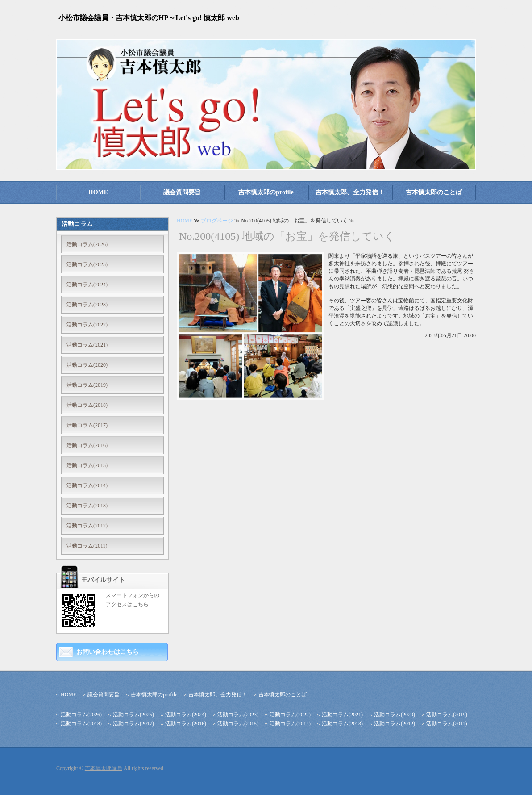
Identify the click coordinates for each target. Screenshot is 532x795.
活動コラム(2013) (87, 506)
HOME (98, 192)
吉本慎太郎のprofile (266, 192)
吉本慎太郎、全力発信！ (350, 192)
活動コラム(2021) (87, 345)
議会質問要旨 (182, 192)
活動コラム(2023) (87, 305)
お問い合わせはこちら (108, 652)
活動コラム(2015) (87, 465)
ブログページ (217, 221)
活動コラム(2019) (87, 385)
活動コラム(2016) (87, 445)
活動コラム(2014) (87, 485)
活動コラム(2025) (87, 264)
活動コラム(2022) (87, 325)
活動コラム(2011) (87, 546)
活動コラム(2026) (87, 244)
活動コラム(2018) (87, 405)
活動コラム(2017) (87, 425)
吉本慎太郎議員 (104, 768)
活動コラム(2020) (87, 365)
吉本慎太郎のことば (434, 192)
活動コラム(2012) (87, 526)
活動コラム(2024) (87, 285)
